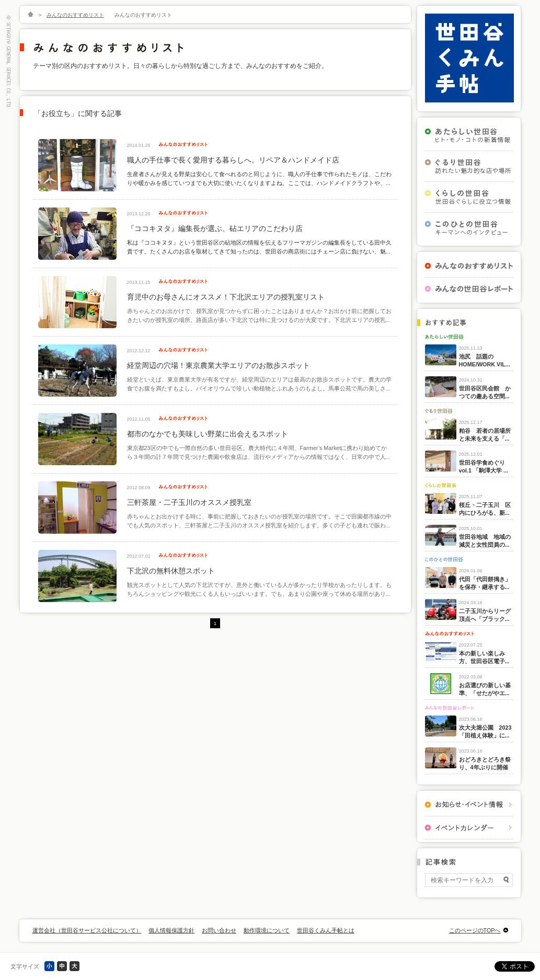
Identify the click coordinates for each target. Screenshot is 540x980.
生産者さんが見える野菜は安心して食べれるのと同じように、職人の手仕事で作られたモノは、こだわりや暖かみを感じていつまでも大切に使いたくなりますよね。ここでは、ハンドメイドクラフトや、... (259, 178)
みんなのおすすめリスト (75, 15)
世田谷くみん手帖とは (326, 930)
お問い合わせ (219, 930)
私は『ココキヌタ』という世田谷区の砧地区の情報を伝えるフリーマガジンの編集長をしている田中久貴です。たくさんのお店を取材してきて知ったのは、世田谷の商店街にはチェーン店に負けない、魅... (259, 247)
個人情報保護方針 (171, 930)
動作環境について (267, 930)
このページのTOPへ (475, 930)
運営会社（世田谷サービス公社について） (87, 930)
